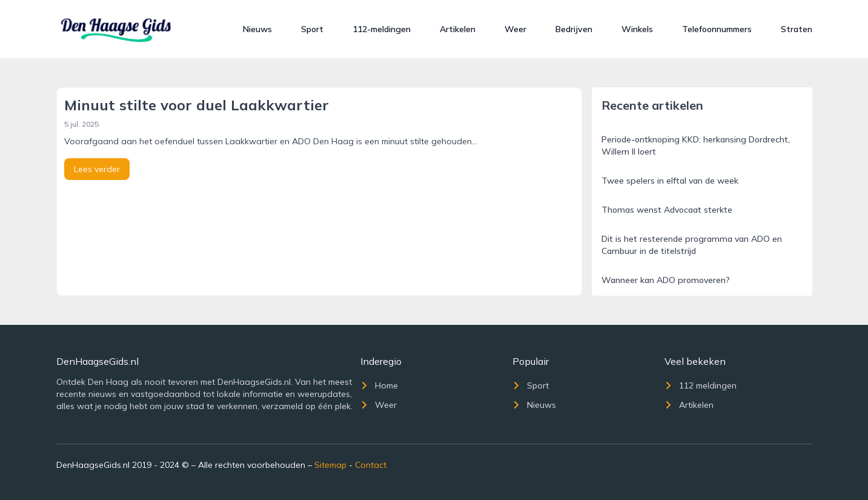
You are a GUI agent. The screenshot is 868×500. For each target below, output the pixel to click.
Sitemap (330, 465)
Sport (312, 29)
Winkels (637, 29)
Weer (515, 29)
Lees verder (97, 169)
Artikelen (458, 29)
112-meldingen (382, 29)
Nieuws (257, 29)
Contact (371, 465)
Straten (797, 29)
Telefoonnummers (717, 29)
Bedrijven (574, 29)
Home (379, 385)
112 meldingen (701, 385)
